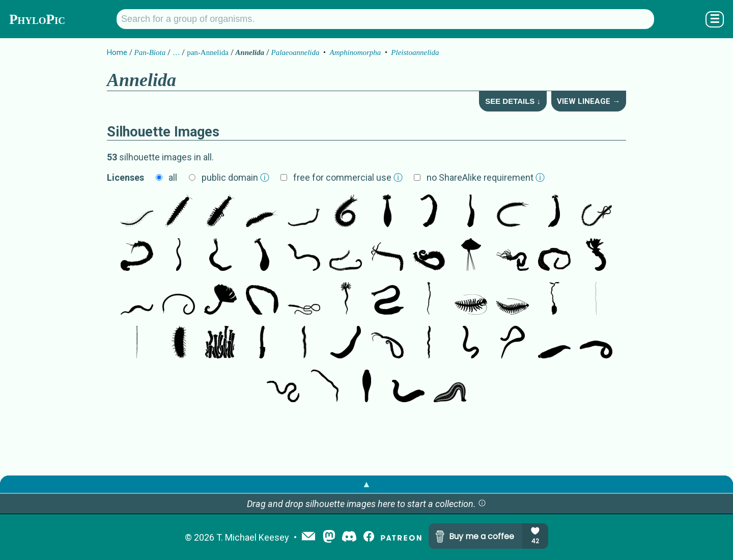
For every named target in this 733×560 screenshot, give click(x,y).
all (173, 177)
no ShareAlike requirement (486, 177)
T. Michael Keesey (253, 537)
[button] (482, 504)
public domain (235, 177)
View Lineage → (588, 101)
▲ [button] (366, 484)
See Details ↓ (513, 101)
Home (117, 52)
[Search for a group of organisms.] (385, 19)
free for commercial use (348, 177)
